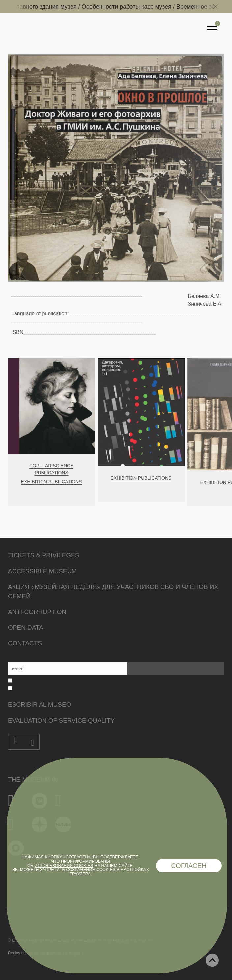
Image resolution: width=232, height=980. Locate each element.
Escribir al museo (39, 705)
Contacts (25, 643)
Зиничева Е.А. (205, 304)
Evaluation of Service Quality (61, 720)
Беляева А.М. (204, 296)
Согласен (189, 866)
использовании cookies (64, 865)
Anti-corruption (37, 612)
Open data (26, 627)
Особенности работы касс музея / (131, 7)
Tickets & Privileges (43, 555)
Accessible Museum (42, 571)
